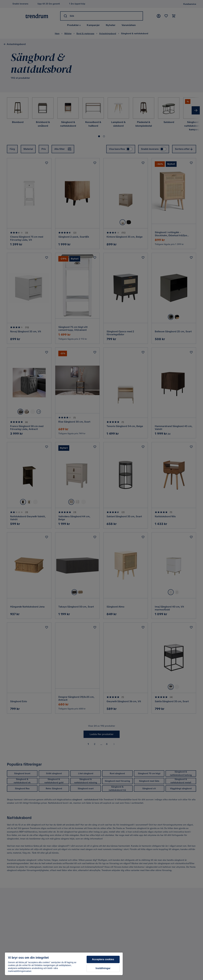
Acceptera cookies (103, 959)
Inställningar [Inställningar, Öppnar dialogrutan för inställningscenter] (103, 968)
